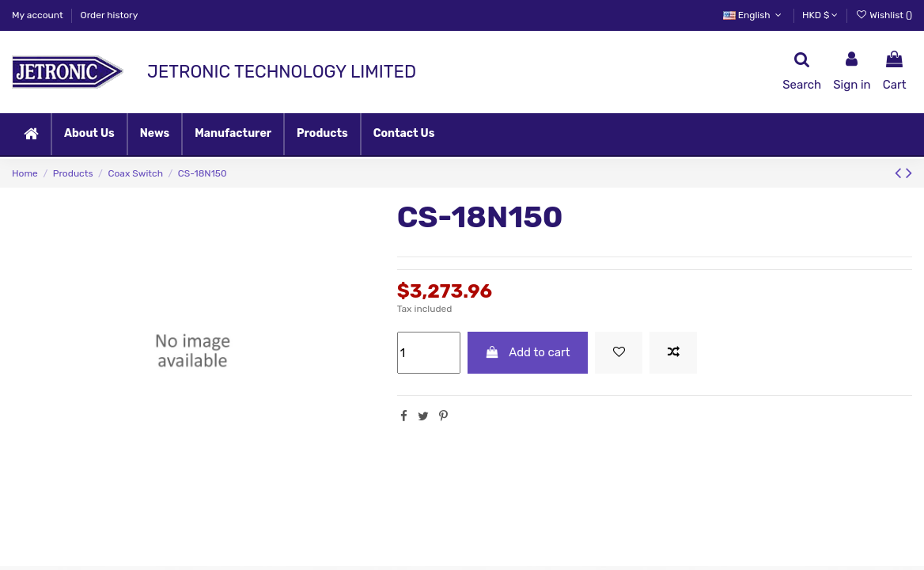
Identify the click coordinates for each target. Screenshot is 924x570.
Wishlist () (884, 15)
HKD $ (820, 15)
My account (39, 15)
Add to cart (528, 352)
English (754, 15)
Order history (110, 15)
